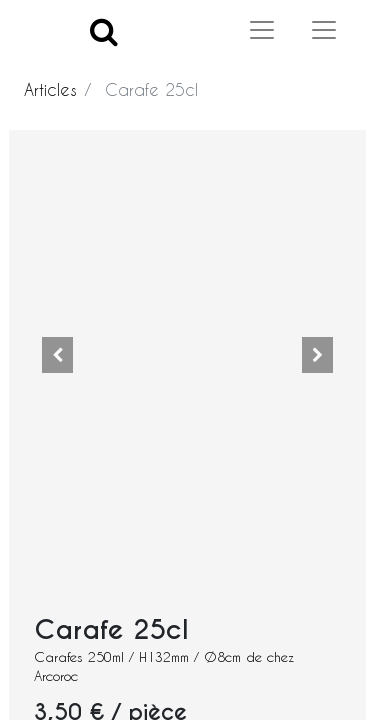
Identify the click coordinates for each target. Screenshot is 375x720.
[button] (57, 355)
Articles (50, 89)
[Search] (104, 30)
